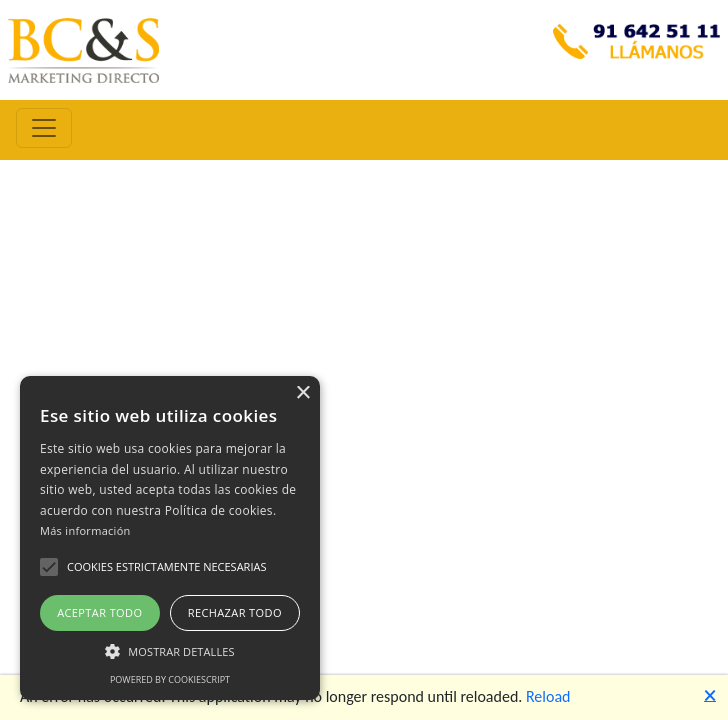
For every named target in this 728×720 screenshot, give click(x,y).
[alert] (170, 538)
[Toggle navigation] (44, 128)
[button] (49, 567)
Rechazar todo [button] (235, 612)
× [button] (302, 393)
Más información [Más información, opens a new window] (85, 530)
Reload (548, 696)
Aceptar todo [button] (99, 612)
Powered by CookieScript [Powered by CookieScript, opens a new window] (170, 679)
